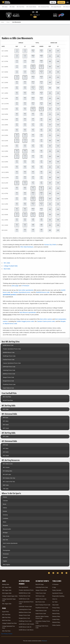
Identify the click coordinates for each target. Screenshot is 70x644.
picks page (15, 286)
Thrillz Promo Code (41, 593)
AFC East (5, 445)
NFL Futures (6, 467)
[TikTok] (62, 573)
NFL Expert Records (56, 7)
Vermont (5, 557)
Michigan (5, 533)
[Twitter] (54, 573)
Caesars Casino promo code (46, 321)
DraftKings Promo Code (9, 356)
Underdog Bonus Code (25, 609)
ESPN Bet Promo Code (9, 367)
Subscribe (61, 2)
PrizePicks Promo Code (9, 384)
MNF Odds (6, 485)
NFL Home (5, 7)
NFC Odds (6, 409)
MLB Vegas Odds (7, 593)
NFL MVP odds (7, 474)
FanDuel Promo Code (9, 360)
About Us (55, 599)
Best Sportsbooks (24, 587)
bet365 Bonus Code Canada (26, 624)
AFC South (6, 456)
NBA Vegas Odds (7, 590)
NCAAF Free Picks (8, 400)
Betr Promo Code (40, 602)
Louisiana (5, 518)
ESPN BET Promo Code (25, 607)
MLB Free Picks (6, 620)
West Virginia (6, 565)
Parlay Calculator (57, 590)
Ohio (4, 547)
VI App (54, 587)
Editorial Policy (56, 622)
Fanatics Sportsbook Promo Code (12, 349)
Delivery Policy (56, 616)
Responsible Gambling (58, 596)
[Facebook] (49, 573)
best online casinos (46, 319)
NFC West (6, 421)
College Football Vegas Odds (10, 596)
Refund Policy (56, 614)
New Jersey (6, 536)
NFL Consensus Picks (44, 7)
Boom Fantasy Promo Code (43, 605)
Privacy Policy (56, 608)
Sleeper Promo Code (8, 377)
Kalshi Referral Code (8, 388)
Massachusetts (7, 529)
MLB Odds (7, 269)
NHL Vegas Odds (7, 604)
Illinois (5, 504)
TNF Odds (6, 489)
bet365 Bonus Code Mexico (26, 630)
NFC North (6, 425)
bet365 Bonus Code (8, 345)
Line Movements (16, 22)
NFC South (6, 428)
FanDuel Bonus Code (25, 596)
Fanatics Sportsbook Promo (26, 590)
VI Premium (55, 584)
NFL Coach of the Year (9, 482)
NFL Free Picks (7, 397)
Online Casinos (56, 625)
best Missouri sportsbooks (28, 312)
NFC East (5, 418)
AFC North (6, 452)
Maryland (5, 525)
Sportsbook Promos (58, 593)
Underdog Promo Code (9, 370)
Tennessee (6, 554)
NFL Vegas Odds (7, 587)
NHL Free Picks (6, 631)
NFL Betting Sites (8, 471)
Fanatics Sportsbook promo (22, 292)
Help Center (55, 605)
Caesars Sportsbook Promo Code (12, 363)
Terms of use (56, 611)
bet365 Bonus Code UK (25, 627)
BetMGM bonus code (43, 292)
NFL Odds (12, 7)
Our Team (55, 602)
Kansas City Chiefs (50, 245)
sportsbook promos (9, 295)
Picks (8, 22)
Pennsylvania (6, 550)
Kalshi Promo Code (41, 614)
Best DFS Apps (40, 584)
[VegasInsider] (2, 575)
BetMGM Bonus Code (9, 352)
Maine (5, 522)
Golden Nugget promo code (25, 321)
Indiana (5, 508)
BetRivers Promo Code (9, 374)
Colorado (5, 501)
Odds (3, 22)
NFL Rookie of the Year (9, 478)
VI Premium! (25, 286)
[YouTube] (58, 573)
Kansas (5, 511)
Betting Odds (6, 584)
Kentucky (5, 515)
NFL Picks (21, 7)
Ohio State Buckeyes (27, 247)
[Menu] (68, 2)
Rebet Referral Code (41, 611)
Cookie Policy (56, 619)
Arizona (5, 497)
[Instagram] (67, 573)
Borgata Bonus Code (8, 381)
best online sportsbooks (26, 290)
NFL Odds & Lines (8, 464)
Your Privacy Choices (7, 634)
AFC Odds (6, 437)
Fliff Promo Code (40, 596)
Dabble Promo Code (41, 599)
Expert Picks (5, 612)
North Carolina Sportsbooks (10, 543)
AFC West (6, 448)
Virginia (5, 561)
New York (5, 540)
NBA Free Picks (6, 617)
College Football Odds (11, 266)
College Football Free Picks (9, 623)
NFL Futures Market (31, 7)
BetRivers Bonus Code (25, 612)
